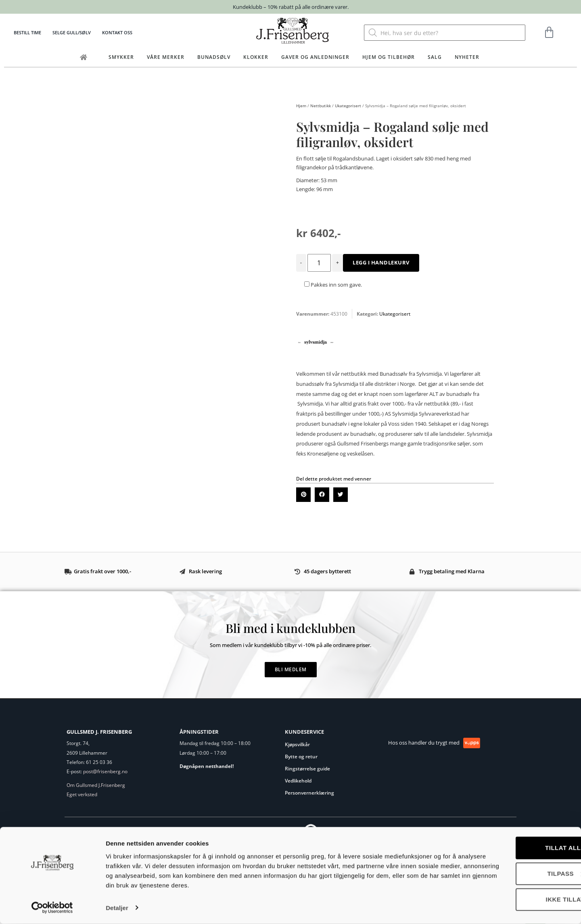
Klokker (256, 57)
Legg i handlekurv (381, 262)
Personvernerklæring (309, 793)
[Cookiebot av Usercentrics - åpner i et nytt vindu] (52, 908)
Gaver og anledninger (315, 57)
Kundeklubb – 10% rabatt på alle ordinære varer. (291, 7)
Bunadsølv (214, 57)
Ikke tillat (514, 900)
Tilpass (514, 874)
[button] (303, 495)
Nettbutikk (321, 106)
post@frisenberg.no (105, 771)
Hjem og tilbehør (389, 57)
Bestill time (27, 32)
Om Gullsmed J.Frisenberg (96, 785)
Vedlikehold (298, 781)
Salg (435, 57)
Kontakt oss (117, 32)
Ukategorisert (348, 106)
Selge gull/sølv (72, 32)
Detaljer (117, 908)
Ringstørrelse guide (307, 769)
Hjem (301, 106)
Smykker (121, 57)
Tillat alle (514, 848)
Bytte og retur (301, 756)
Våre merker (166, 57)
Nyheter (467, 57)
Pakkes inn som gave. (333, 285)
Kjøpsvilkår (297, 744)
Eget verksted (82, 794)
